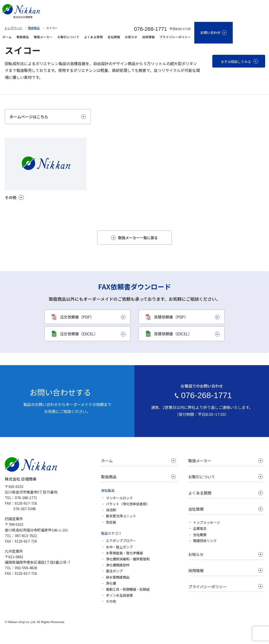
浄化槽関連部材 (118, 565)
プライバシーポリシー (175, 37)
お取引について (68, 37)
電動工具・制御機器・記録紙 (128, 589)
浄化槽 (111, 583)
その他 (111, 601)
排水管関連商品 (118, 577)
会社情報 (114, 37)
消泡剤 (111, 510)
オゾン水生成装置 (119, 595)
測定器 (111, 522)
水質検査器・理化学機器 (124, 553)
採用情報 (148, 37)
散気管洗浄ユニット (121, 516)
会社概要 (200, 535)
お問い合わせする (60, 392)
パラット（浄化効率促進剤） (128, 504)
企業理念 (200, 528)
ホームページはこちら (29, 117)
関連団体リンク (205, 541)
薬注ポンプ (114, 571)
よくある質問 (93, 37)
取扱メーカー (43, 37)
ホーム (7, 37)
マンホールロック (119, 498)
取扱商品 (23, 37)
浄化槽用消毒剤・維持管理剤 (128, 559)
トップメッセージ (207, 522)
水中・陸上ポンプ (119, 547)
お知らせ (131, 37)
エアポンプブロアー (121, 541)
